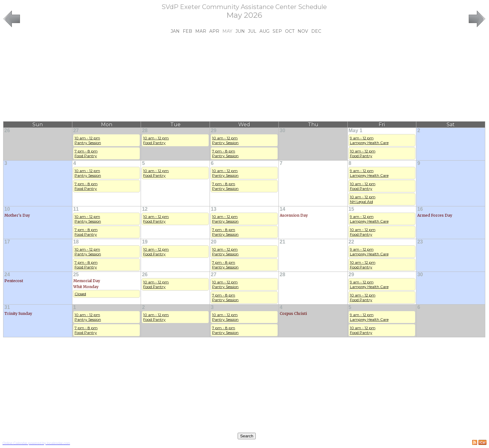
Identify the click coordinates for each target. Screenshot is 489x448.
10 (7, 209)
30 (283, 130)
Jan (175, 31)
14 (283, 209)
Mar (201, 31)
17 (7, 242)
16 (420, 209)
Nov (303, 31)
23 (420, 242)
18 (76, 242)
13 (214, 209)
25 (76, 275)
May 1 (356, 130)
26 (7, 130)
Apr (214, 31)
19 (145, 242)
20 (214, 242)
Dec (316, 31)
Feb (187, 31)
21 (283, 242)
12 (145, 209)
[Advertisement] (244, 78)
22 (351, 242)
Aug (264, 31)
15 (351, 209)
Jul (252, 31)
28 (145, 130)
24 (7, 275)
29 (214, 130)
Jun (240, 31)
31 (7, 307)
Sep (277, 31)
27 (76, 130)
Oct (290, 31)
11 (76, 209)
